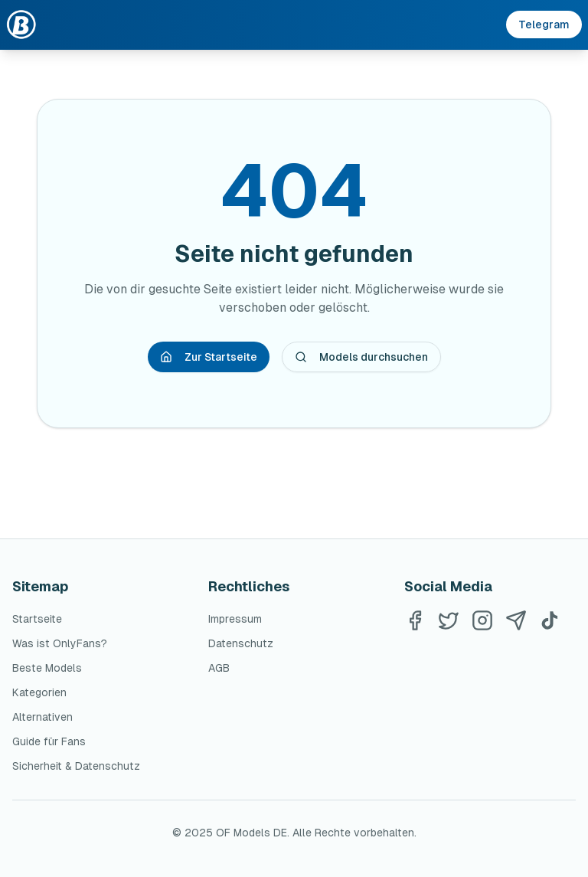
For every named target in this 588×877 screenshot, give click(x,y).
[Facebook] (415, 620)
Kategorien (39, 692)
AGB (219, 668)
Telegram (544, 25)
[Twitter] (449, 620)
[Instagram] (482, 620)
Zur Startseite (209, 357)
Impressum (235, 619)
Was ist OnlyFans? (60, 643)
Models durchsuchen (361, 357)
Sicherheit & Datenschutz (76, 766)
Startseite (37, 619)
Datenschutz (241, 643)
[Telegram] (516, 620)
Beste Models (47, 668)
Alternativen (42, 717)
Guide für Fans (49, 741)
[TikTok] (550, 620)
